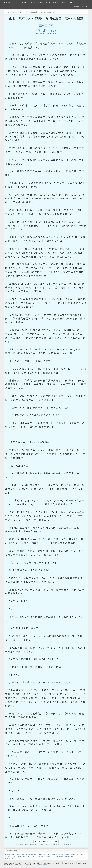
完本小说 (71, 2)
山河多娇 (67, 854)
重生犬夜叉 (80, 854)
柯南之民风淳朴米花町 (72, 856)
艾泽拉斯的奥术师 (38, 856)
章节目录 (46, 842)
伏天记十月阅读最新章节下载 (39, 865)
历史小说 (40, 2)
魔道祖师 (54, 854)
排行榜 (63, 2)
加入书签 (46, 34)
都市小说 (33, 2)
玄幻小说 (17, 2)
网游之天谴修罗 (17, 856)
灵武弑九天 (8, 856)
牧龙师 (18, 854)
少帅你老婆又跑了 (49, 856)
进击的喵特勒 (9, 858)
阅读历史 (84, 7)
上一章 (37, 842)
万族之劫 (24, 854)
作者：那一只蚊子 (46, 30)
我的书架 (77, 7)
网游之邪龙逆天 (27, 856)
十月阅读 (7, 2)
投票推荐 (39, 34)
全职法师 (30, 854)
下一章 (55, 842)
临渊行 (13, 854)
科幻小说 (48, 2)
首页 (7, 12)
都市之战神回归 (38, 854)
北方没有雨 (47, 854)
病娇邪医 (60, 854)
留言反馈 (53, 34)
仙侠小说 (25, 2)
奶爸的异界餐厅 (60, 856)
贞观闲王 (73, 854)
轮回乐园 (21, 12)
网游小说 (56, 2)
